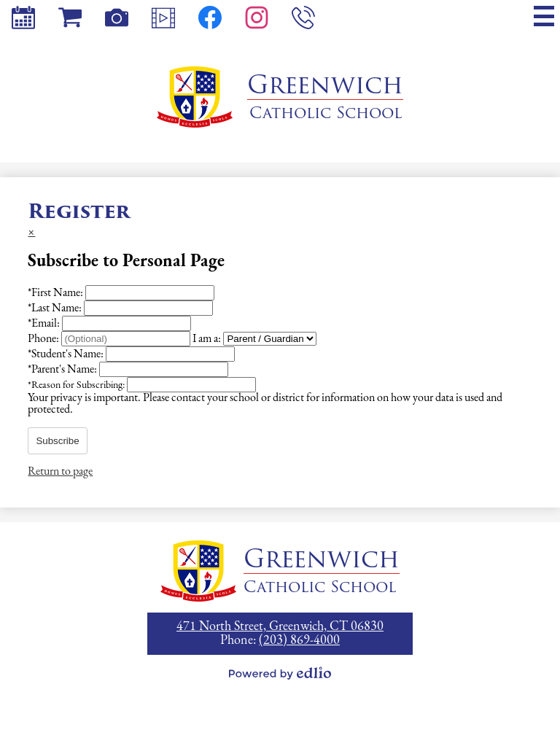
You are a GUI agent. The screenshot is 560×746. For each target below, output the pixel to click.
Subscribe (57, 441)
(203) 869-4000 (299, 641)
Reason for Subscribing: (77, 385)
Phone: (44, 339)
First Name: (57, 293)
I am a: (207, 339)
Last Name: (56, 308)
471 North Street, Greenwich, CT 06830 (280, 627)
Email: (45, 324)
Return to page (60, 472)
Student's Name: (67, 354)
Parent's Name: (63, 370)
